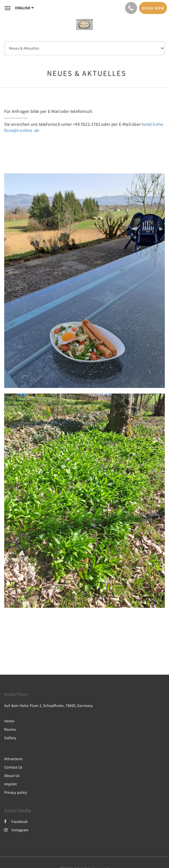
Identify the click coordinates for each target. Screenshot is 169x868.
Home (9, 721)
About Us (12, 776)
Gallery (10, 738)
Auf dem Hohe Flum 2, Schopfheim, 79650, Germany (49, 706)
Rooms (10, 729)
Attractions (13, 759)
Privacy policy (16, 792)
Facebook (16, 822)
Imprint (10, 784)
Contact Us (13, 767)
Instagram (16, 830)
